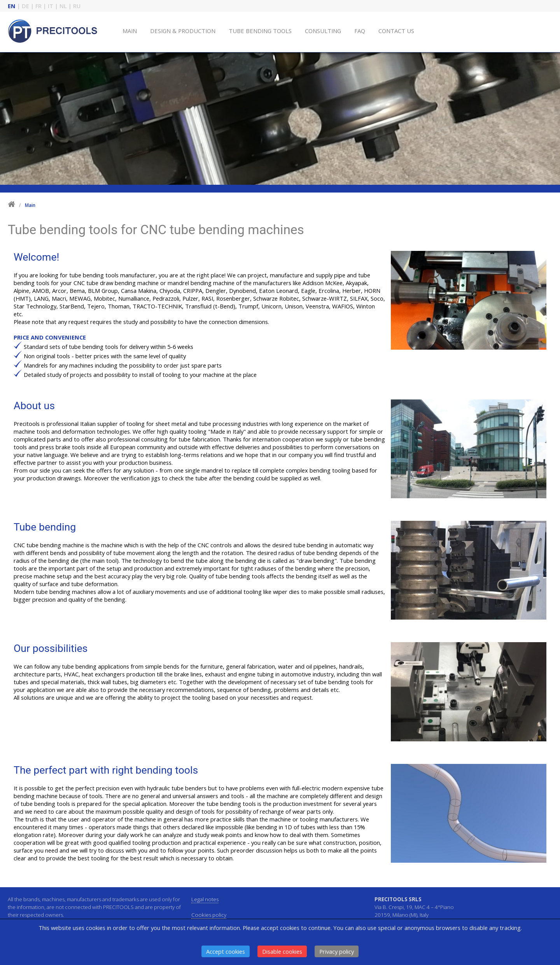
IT (51, 6)
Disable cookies (282, 951)
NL (63, 6)
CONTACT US (396, 31)
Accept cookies (226, 951)
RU (77, 6)
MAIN (130, 31)
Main (30, 205)
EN (12, 6)
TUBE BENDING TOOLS (260, 31)
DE (25, 6)
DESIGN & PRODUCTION (183, 31)
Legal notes (205, 899)
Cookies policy (209, 915)
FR (38, 6)
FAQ (360, 31)
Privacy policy (337, 951)
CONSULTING (323, 31)
